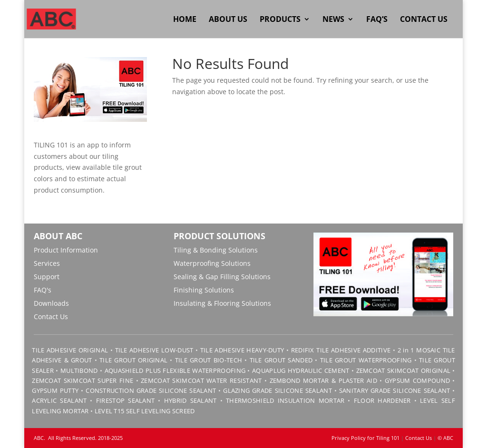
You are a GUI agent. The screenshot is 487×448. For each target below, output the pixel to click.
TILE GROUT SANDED (281, 360)
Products (280, 20)
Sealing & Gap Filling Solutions (222, 277)
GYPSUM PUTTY (55, 390)
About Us (228, 20)
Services (47, 263)
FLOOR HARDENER (382, 400)
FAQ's (43, 290)
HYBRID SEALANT (190, 400)
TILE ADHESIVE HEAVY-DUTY (242, 350)
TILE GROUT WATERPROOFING (366, 360)
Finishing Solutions (204, 290)
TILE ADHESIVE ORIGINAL (70, 350)
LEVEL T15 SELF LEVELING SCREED (145, 411)
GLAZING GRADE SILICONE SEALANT (278, 390)
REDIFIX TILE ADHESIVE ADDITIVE (341, 350)
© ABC (445, 438)
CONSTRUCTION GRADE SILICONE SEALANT (151, 390)
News (333, 20)
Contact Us (424, 20)
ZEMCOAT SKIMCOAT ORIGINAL (404, 370)
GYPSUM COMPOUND (417, 380)
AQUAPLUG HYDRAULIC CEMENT (301, 370)
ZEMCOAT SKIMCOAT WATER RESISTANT (201, 380)
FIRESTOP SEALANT (126, 400)
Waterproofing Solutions (212, 263)
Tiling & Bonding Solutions (216, 250)
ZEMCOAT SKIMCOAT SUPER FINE (83, 380)
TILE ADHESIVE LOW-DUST (154, 350)
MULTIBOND (79, 370)
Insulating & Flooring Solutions (222, 303)
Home (185, 20)
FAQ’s (377, 20)
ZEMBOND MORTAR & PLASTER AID (323, 380)
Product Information (66, 250)
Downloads (51, 303)
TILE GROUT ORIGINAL (133, 360)
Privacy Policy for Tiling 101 (365, 438)
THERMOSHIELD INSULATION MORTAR (285, 400)
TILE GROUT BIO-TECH (209, 360)
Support (47, 277)
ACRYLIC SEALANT (59, 400)
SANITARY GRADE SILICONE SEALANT (395, 390)
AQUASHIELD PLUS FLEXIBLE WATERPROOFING (175, 370)
